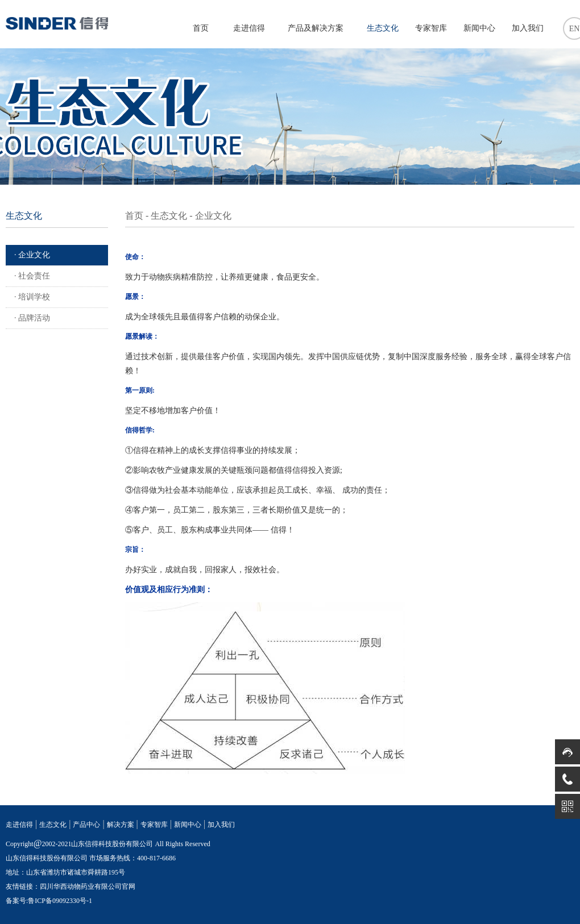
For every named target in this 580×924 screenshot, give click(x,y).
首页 (201, 28)
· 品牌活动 (32, 318)
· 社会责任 (32, 276)
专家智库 (431, 28)
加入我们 (528, 28)
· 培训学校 (32, 297)
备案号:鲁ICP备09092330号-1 (49, 901)
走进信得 (249, 28)
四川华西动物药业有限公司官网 (88, 886)
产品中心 (86, 825)
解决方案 (121, 825)
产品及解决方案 (316, 28)
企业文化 (213, 216)
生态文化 (383, 28)
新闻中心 (479, 28)
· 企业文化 (32, 255)
